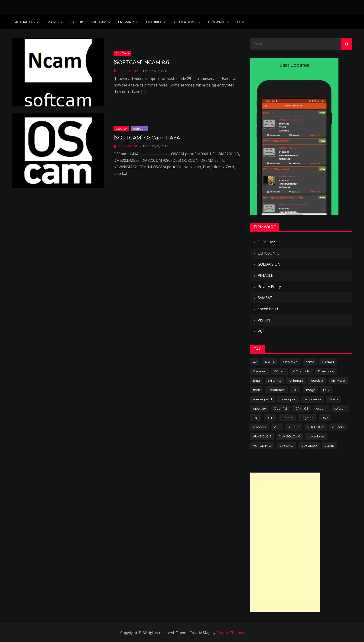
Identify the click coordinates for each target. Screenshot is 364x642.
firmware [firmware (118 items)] (338, 381)
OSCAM (121, 129)
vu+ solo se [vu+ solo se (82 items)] (316, 436)
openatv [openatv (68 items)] (259, 408)
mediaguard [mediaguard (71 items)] (262, 399)
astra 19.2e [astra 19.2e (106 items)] (290, 362)
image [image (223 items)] (310, 390)
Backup (77, 22)
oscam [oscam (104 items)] (321, 408)
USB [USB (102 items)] (325, 418)
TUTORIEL (154, 22)
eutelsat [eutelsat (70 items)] (317, 381)
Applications (185, 22)
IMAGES (52, 22)
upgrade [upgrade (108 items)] (307, 418)
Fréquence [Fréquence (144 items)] (276, 390)
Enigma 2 (126, 22)
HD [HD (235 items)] (295, 390)
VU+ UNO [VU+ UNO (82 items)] (286, 446)
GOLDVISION (269, 264)
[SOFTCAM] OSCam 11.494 (147, 138)
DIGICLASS (267, 242)
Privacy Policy (269, 287)
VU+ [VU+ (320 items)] (277, 427)
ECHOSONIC (268, 253)
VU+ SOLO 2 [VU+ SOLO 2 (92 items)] (262, 436)
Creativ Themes (230, 633)
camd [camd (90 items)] (310, 362)
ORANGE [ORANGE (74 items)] (302, 408)
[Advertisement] (285, 542)
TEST (241, 22)
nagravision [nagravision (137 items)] (312, 399)
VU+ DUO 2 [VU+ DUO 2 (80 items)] (316, 427)
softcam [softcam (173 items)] (340, 408)
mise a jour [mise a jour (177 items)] (288, 399)
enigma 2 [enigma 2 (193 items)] (296, 381)
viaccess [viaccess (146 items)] (259, 427)
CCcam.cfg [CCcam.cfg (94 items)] (302, 371)
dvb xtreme (128, 71)
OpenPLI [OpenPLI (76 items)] (280, 408)
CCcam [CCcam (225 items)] (280, 371)
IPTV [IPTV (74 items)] (326, 390)
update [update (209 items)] (287, 418)
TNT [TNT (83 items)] (256, 418)
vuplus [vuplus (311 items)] (330, 446)
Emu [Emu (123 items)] (256, 381)
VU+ (261, 331)
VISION (264, 320)
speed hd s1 (268, 309)
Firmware (216, 22)
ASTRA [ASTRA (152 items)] (270, 362)
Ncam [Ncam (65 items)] (333, 399)
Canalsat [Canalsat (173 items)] (260, 371)
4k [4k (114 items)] (255, 362)
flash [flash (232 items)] (257, 390)
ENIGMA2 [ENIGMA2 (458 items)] (275, 381)
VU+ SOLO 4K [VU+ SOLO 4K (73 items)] (290, 436)
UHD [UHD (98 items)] (270, 418)
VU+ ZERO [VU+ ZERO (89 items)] (309, 446)
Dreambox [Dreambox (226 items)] (326, 371)
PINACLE (265, 275)
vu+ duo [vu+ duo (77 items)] (294, 427)
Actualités (25, 22)
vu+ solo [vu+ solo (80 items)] (338, 427)
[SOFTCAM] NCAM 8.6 (141, 62)
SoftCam (99, 22)
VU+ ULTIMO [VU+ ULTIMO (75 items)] (262, 446)
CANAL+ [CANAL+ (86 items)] (328, 362)
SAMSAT (265, 298)
